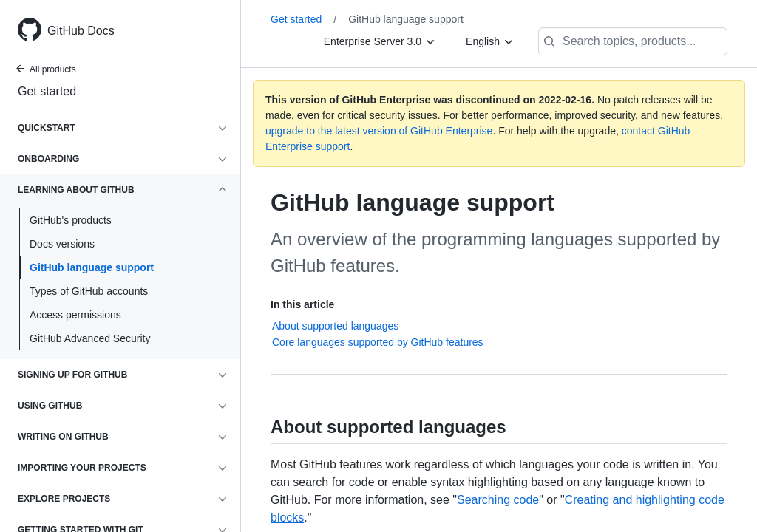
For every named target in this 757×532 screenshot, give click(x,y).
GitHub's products (71, 220)
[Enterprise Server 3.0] (380, 41)
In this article (302, 304)
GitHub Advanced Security (90, 338)
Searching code (498, 500)
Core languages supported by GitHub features (378, 342)
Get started (47, 91)
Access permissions (75, 315)
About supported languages (335, 326)
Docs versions (62, 244)
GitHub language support (92, 267)
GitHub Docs (81, 31)
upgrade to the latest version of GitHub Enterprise (379, 131)
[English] (490, 41)
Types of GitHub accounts (89, 291)
